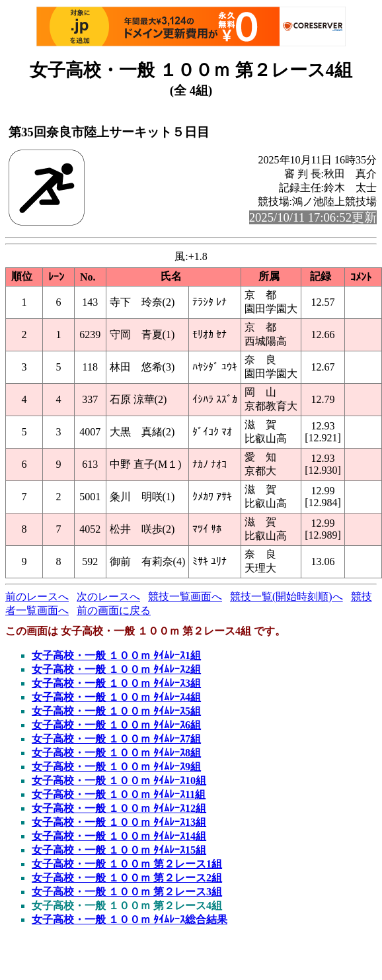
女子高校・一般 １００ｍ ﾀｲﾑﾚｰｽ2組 (116, 669)
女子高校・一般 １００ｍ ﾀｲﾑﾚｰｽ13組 (119, 822)
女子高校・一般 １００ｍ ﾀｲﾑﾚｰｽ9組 (116, 767)
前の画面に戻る (114, 610)
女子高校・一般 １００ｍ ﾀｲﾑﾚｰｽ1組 (116, 655)
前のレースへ (37, 597)
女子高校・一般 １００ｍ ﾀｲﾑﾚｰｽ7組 (116, 739)
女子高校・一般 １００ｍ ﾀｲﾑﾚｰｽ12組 (119, 808)
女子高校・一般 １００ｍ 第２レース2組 (127, 878)
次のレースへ (108, 597)
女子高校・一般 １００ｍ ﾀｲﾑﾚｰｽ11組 (119, 794)
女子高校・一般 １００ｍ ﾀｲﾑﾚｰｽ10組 (119, 780)
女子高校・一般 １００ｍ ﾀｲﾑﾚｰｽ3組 (116, 683)
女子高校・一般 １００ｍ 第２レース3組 (127, 892)
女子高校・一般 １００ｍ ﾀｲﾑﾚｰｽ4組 (116, 697)
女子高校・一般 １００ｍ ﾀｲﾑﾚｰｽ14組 (119, 836)
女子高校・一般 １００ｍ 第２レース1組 (127, 864)
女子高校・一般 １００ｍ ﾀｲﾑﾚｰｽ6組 (116, 725)
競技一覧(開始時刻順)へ (286, 597)
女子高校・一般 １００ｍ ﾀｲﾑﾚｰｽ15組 (119, 850)
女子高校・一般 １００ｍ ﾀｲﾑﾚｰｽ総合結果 (130, 919)
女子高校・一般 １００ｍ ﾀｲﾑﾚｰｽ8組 (116, 753)
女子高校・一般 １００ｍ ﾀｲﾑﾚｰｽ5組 (116, 711)
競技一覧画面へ (185, 597)
